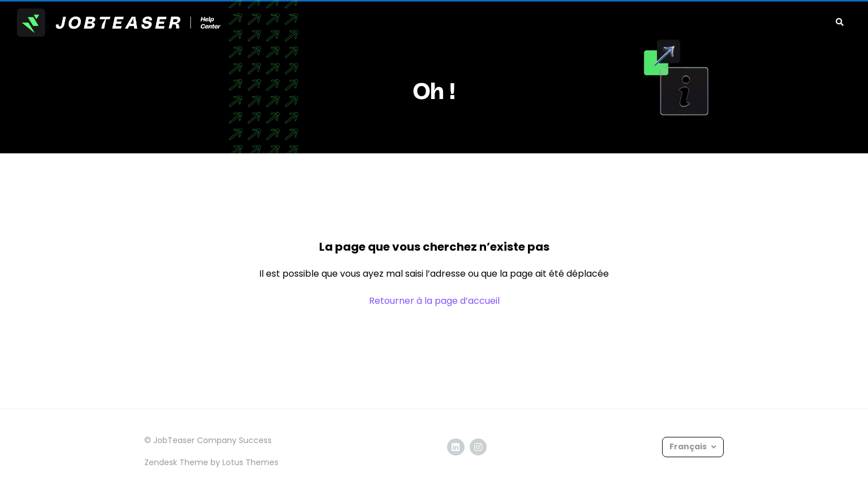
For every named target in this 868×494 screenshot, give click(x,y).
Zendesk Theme (176, 462)
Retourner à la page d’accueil (434, 301)
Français (689, 446)
